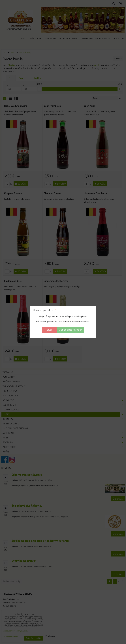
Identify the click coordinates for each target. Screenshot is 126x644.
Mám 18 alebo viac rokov (71, 330)
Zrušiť (50, 330)
